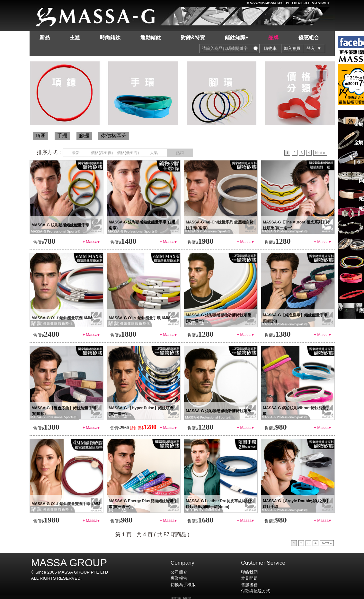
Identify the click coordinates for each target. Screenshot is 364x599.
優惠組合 (309, 37)
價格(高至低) (102, 153)
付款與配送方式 (256, 591)
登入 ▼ (314, 48)
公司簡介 (179, 572)
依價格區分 (114, 136)
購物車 (270, 48)
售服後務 (249, 585)
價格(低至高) (128, 153)
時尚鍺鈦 (110, 37)
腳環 (84, 136)
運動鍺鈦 (151, 37)
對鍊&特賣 (193, 37)
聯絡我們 (249, 572)
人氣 (154, 153)
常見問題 (249, 578)
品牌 (273, 37)
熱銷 (180, 153)
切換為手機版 (183, 585)
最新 (76, 153)
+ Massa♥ (91, 242)
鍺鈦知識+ (237, 37)
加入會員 (292, 48)
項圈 (40, 136)
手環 (62, 136)
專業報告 (179, 578)
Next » (320, 153)
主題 (75, 37)
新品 (45, 37)
